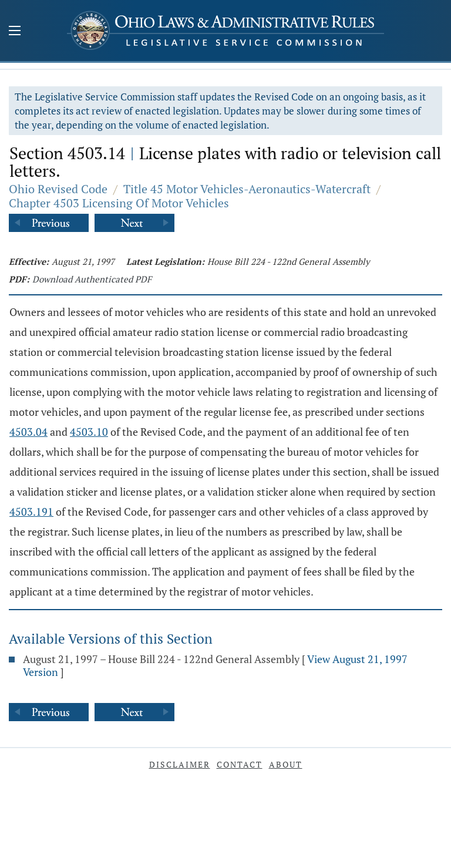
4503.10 (89, 432)
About (286, 764)
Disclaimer (180, 764)
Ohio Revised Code (58, 189)
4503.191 (31, 512)
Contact (240, 764)
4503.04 (28, 432)
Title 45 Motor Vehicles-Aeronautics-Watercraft (247, 189)
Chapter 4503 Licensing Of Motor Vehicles (119, 203)
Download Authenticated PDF (92, 279)
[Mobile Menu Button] (15, 32)
